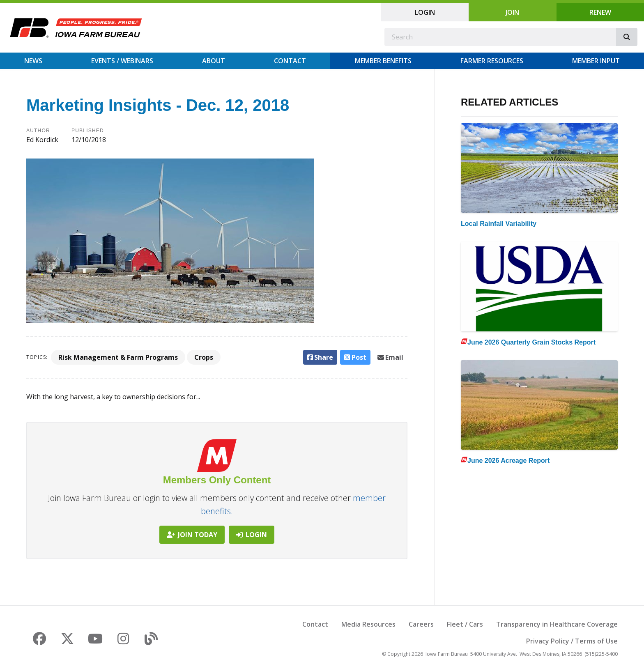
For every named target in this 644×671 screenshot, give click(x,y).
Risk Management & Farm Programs (118, 357)
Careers (421, 624)
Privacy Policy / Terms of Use (572, 641)
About (214, 61)
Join (512, 12)
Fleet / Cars (465, 624)
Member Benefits (383, 61)
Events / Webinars (122, 61)
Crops (204, 357)
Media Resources (368, 624)
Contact (290, 61)
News (33, 61)
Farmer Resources (492, 61)
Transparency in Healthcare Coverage (557, 624)
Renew (600, 12)
